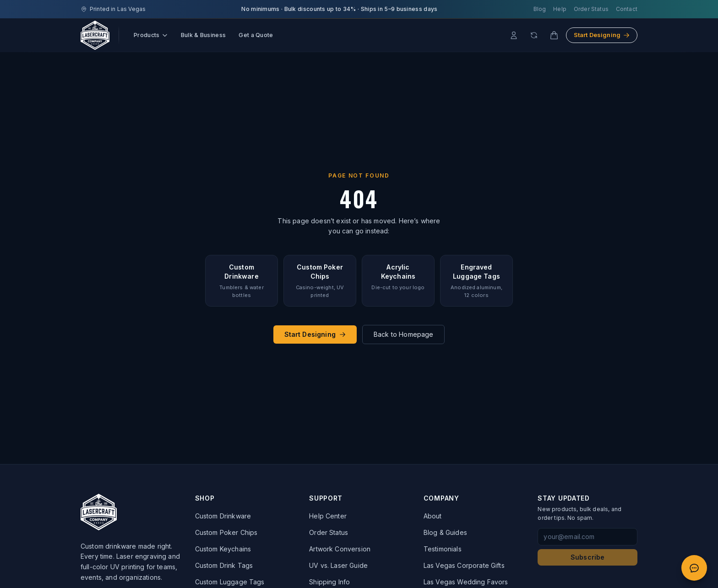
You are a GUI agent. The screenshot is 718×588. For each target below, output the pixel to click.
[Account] (514, 35)
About (433, 516)
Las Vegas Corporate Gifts (464, 565)
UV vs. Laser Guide (338, 565)
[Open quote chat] (694, 568)
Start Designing (602, 35)
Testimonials (443, 549)
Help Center (328, 516)
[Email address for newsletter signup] (587, 537)
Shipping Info (329, 582)
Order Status (591, 9)
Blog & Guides (445, 532)
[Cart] (554, 35)
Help (560, 9)
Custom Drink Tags (224, 565)
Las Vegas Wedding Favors (466, 582)
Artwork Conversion (340, 549)
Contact (627, 9)
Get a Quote (256, 35)
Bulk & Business (204, 35)
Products (151, 35)
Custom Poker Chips (226, 532)
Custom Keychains (223, 549)
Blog (540, 9)
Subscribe (587, 557)
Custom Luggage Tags (230, 582)
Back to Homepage (404, 334)
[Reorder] (534, 35)
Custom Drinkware (223, 516)
